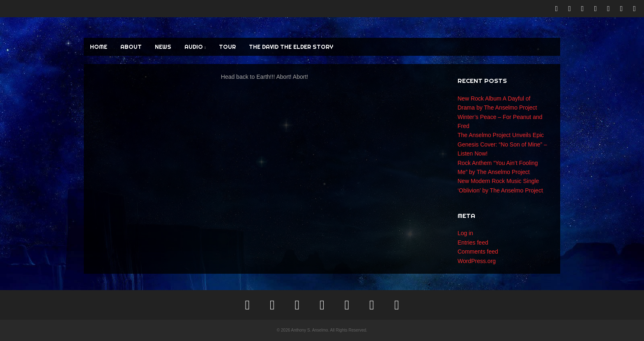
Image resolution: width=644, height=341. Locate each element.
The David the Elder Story (291, 47)
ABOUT (131, 47)
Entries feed (473, 243)
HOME (99, 47)
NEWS (163, 47)
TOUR (227, 47)
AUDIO (195, 47)
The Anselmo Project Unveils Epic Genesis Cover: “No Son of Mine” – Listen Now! (502, 144)
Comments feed (478, 252)
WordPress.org (477, 261)
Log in (465, 233)
